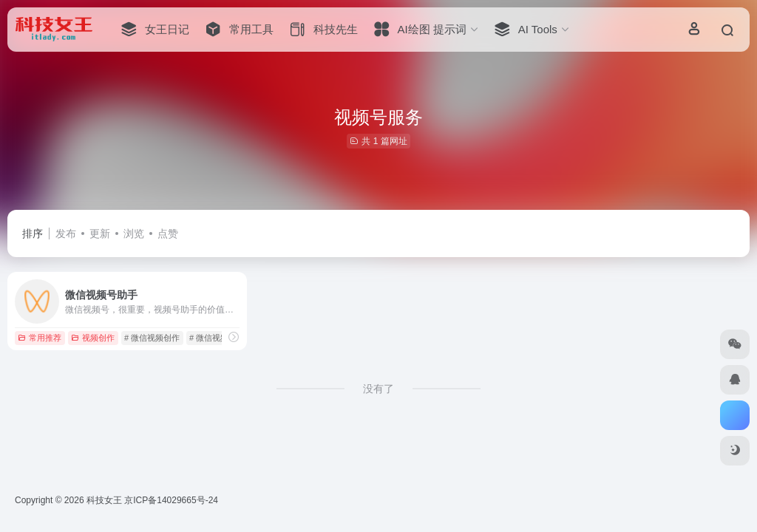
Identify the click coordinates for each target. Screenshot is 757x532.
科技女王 (104, 500)
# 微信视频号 (213, 338)
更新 (100, 233)
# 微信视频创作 (152, 338)
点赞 (168, 233)
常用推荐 (40, 338)
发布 (66, 233)
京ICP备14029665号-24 (172, 500)
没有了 (378, 389)
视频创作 (93, 338)
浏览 (134, 233)
